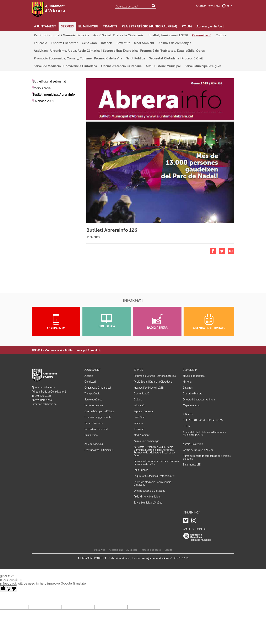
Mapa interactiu (192, 405)
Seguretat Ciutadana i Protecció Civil (154, 476)
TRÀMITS (188, 414)
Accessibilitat (116, 550)
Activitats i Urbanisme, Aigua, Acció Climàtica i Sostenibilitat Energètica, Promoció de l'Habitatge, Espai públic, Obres (155, 451)
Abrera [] (94, 444)
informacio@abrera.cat (45, 404)
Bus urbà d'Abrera (193, 394)
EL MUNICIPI (190, 370)
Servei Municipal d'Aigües (148, 503)
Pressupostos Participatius (99, 450)
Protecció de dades (151, 550)
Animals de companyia (146, 441)
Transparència (92, 394)
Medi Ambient (142, 435)
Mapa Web (100, 550)
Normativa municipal (96, 429)
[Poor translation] (11, 589)
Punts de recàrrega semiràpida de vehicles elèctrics (207, 457)
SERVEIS (37, 350)
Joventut (139, 429)
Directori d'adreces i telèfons (199, 400)
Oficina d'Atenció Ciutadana (149, 491)
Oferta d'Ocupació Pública (99, 411)
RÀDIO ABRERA (157, 322)
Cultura (138, 400)
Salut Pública (141, 470)
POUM (187, 426)
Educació (139, 405)
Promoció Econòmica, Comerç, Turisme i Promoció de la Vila (157, 463)
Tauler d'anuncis (94, 423)
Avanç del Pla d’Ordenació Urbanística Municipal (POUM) (204, 434)
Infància (138, 423)
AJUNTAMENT (93, 370)
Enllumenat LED (192, 465)
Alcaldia (89, 376)
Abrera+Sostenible (193, 444)
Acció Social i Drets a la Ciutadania (153, 382)
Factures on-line (94, 405)
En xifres (188, 388)
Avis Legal (132, 550)
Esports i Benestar (144, 411)
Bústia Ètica (91, 435)
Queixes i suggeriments (98, 417)
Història (187, 382)
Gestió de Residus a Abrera (198, 450)
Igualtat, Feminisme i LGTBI (149, 388)
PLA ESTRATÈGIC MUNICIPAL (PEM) (203, 421)
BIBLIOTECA (107, 321)
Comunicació (54, 350)
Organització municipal (98, 388)
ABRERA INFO (56, 322)
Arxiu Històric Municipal (147, 497)
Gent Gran (140, 417)
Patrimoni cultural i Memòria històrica (155, 376)
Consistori (90, 382)
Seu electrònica (93, 400)
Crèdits (168, 550)
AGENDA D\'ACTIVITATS (209, 322)
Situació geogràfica (194, 376)
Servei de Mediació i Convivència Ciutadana (152, 484)
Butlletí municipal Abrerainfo (83, 350)
